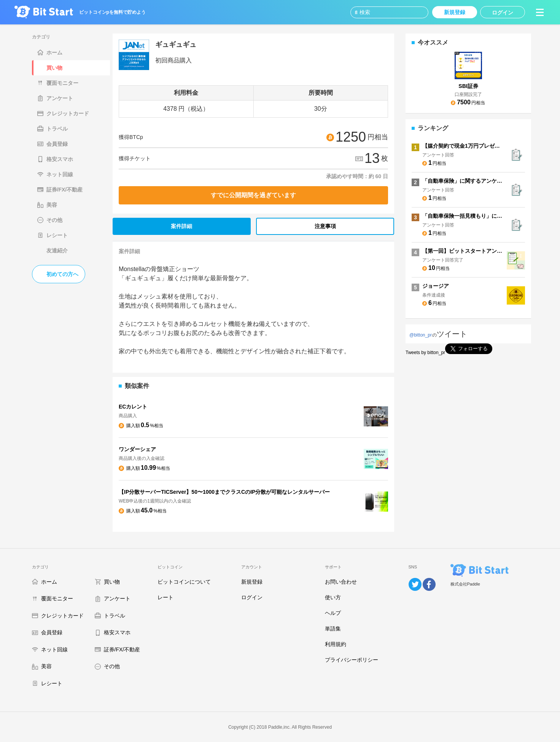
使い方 (333, 597)
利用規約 (336, 644)
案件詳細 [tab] (181, 226)
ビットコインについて (184, 582)
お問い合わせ (341, 582)
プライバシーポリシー (352, 660)
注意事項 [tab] (325, 226)
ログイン (252, 597)
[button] (540, 12)
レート (165, 597)
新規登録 (252, 582)
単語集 (333, 629)
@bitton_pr (421, 335)
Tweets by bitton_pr (425, 353)
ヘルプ (333, 613)
